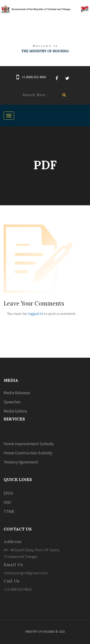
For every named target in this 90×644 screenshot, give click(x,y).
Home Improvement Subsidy (29, 444)
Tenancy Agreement (21, 462)
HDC (7, 502)
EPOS (8, 493)
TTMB (9, 512)
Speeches (12, 402)
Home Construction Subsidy (28, 453)
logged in (35, 313)
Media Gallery (15, 411)
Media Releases (17, 393)
